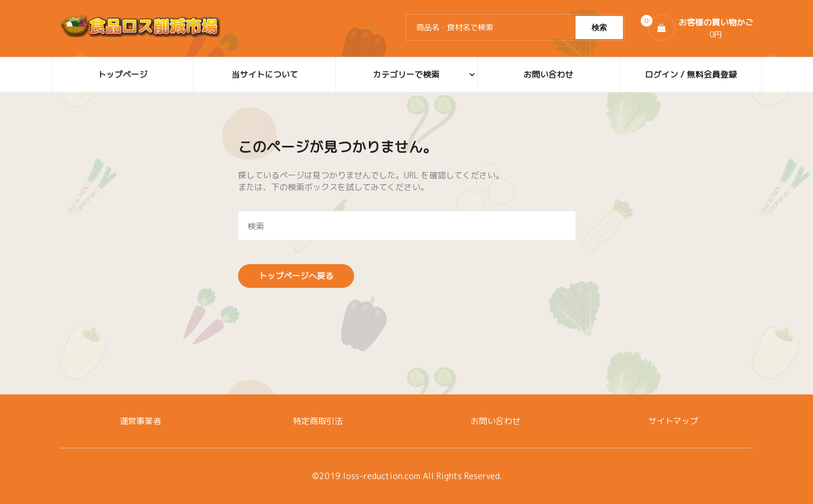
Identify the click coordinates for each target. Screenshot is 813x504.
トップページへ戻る (296, 276)
